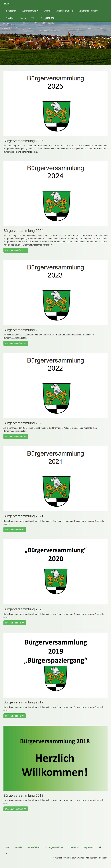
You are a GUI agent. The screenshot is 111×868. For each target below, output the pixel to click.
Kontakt (18, 847)
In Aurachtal (12, 11)
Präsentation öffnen (16, 250)
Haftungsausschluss (54, 847)
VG (34, 18)
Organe (48, 11)
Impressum (89, 847)
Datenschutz (74, 847)
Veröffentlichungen (65, 11)
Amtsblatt (11, 18)
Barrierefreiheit (33, 847)
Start (6, 4)
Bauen (23, 18)
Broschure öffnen (15, 530)
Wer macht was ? (31, 11)
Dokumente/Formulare (89, 11)
